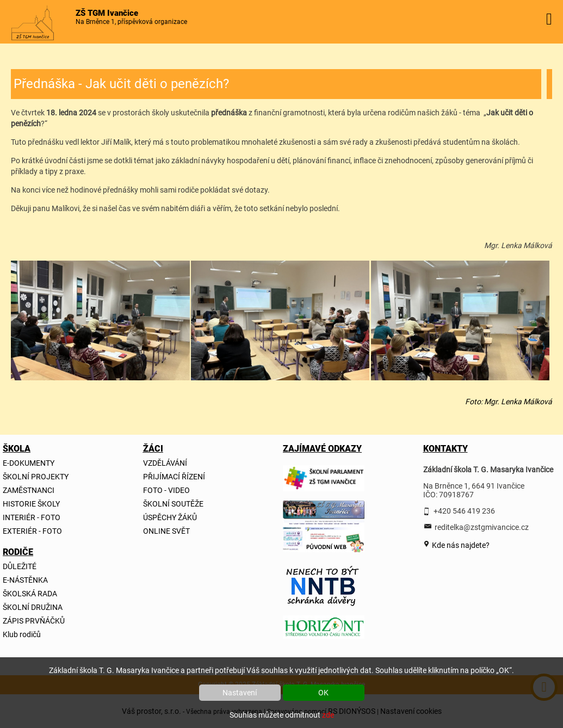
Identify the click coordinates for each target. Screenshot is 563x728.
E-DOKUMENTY (29, 463)
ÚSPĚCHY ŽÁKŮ (170, 517)
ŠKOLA (17, 449)
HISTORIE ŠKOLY (31, 504)
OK (323, 693)
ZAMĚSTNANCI (29, 490)
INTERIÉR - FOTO (32, 517)
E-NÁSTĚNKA (25, 580)
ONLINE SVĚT (166, 531)
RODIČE (18, 552)
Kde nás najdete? (460, 545)
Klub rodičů (22, 634)
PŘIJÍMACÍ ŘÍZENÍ (174, 477)
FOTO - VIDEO (166, 490)
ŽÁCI (153, 449)
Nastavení (240, 693)
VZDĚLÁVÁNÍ (165, 463)
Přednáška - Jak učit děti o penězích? (121, 84)
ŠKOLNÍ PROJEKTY (36, 477)
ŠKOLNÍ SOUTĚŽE (173, 504)
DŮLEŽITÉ (20, 566)
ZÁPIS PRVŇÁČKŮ (34, 621)
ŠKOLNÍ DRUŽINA (33, 607)
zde (328, 715)
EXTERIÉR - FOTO (32, 531)
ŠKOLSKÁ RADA (30, 594)
